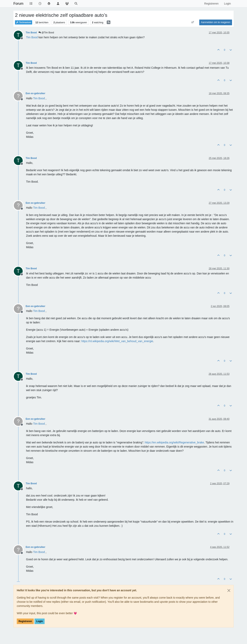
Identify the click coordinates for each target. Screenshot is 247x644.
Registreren (25, 621)
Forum (18, 4)
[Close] (229, 590)
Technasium (24, 22)
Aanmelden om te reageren (216, 22)
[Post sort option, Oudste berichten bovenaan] (193, 22)
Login (40, 621)
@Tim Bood (46, 33)
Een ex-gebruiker (35, 93)
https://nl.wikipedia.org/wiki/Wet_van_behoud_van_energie (117, 341)
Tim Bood (31, 33)
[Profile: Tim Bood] (32, 37)
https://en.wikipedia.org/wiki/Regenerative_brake (174, 442)
